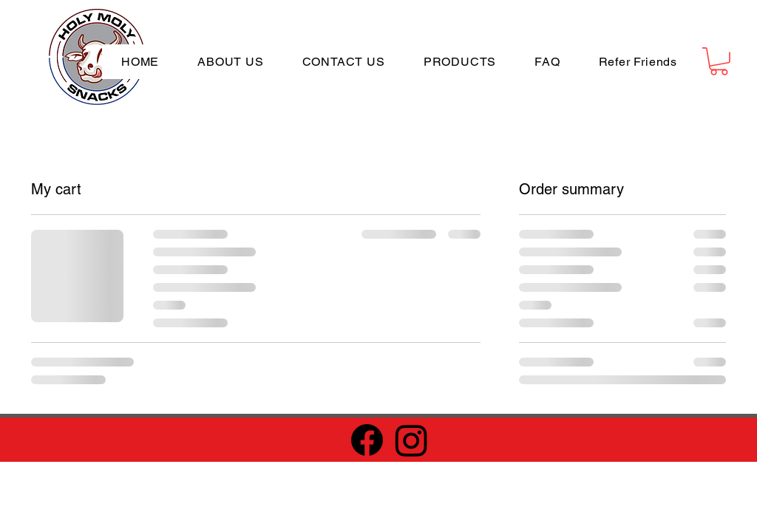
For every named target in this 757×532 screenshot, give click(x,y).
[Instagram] (411, 440)
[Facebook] (367, 440)
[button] (719, 61)
